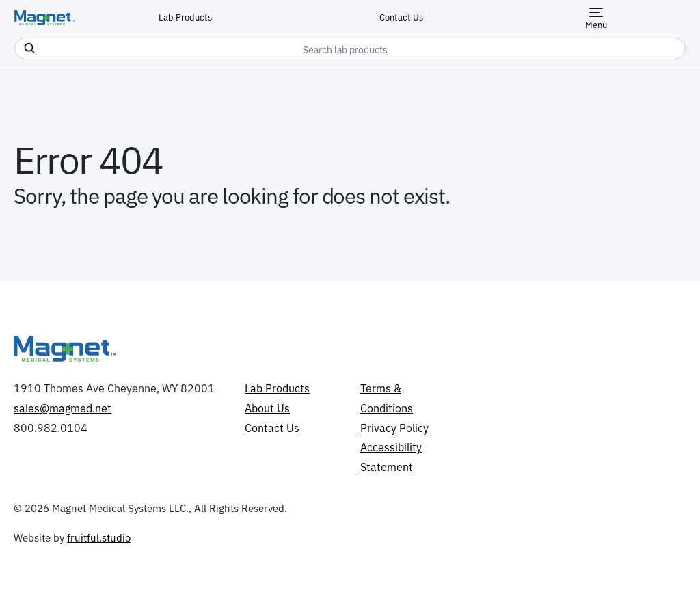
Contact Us (401, 16)
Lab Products (185, 16)
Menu (596, 19)
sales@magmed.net (63, 408)
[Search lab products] (350, 49)
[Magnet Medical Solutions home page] (44, 18)
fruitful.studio (99, 537)
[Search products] (28, 46)
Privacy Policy (394, 427)
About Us (267, 408)
